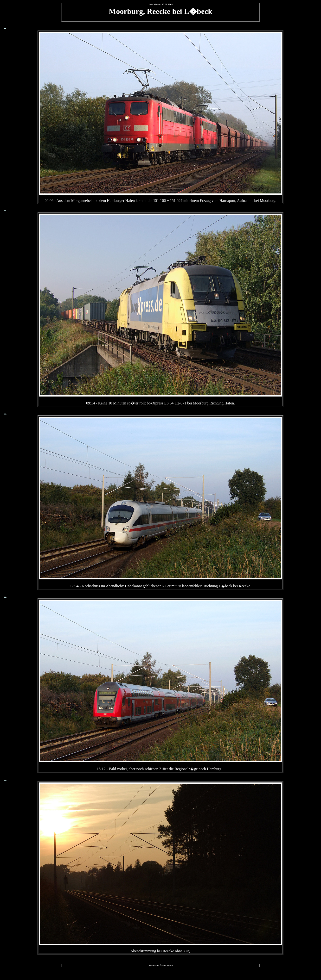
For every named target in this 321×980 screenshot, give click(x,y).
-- (5, 28)
